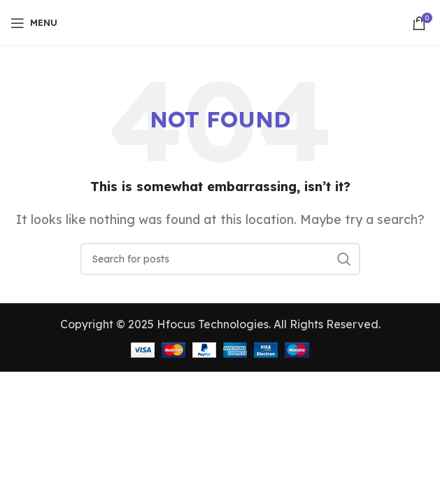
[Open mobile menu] (34, 23)
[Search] (220, 259)
